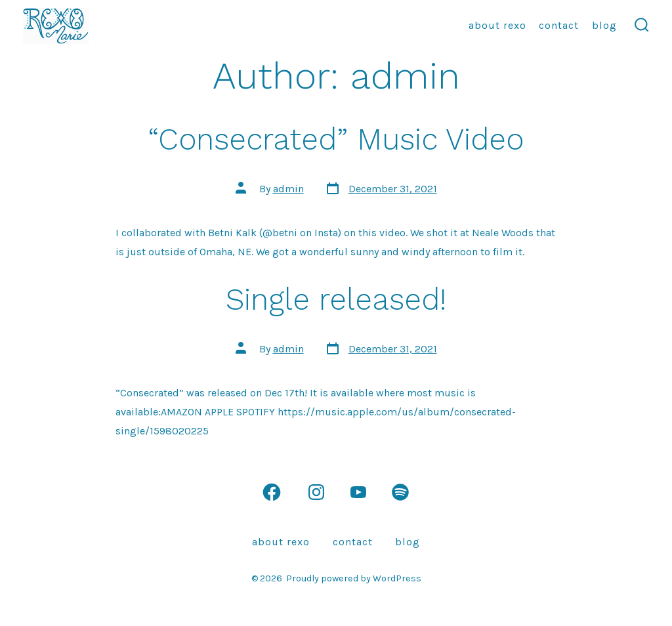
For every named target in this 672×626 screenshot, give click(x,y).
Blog (604, 25)
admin (288, 189)
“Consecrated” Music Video (336, 139)
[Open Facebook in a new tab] (272, 492)
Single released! (336, 299)
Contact (559, 25)
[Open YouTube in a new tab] (358, 492)
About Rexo (497, 25)
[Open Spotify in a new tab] (400, 492)
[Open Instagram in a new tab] (316, 492)
